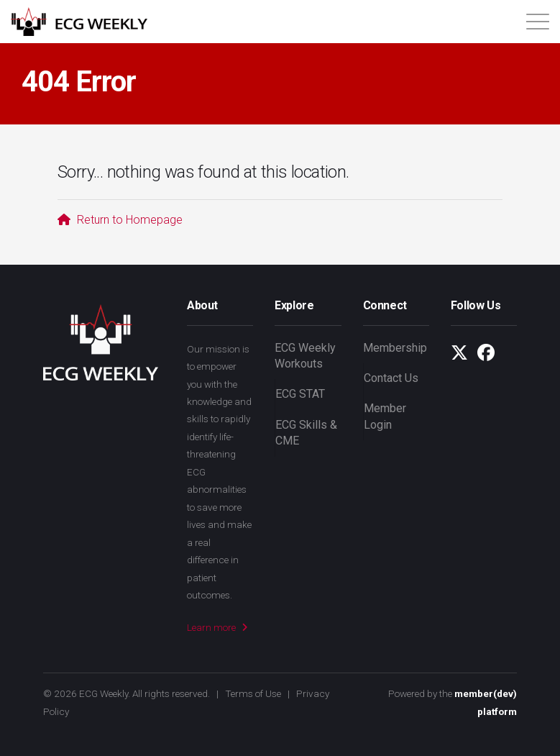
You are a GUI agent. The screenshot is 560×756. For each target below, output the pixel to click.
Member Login (385, 416)
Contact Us (391, 378)
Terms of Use (253, 693)
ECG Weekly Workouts (305, 356)
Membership (395, 348)
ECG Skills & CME (306, 433)
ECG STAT (300, 394)
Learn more (217, 627)
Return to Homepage (120, 220)
